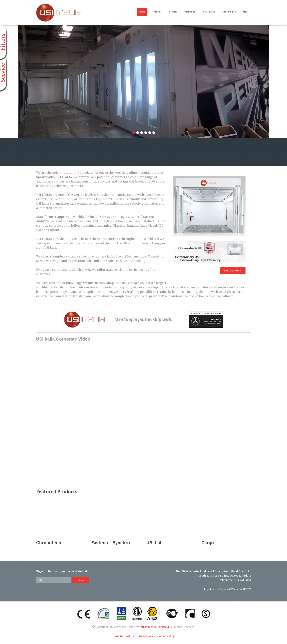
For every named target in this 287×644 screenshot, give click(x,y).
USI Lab (154, 543)
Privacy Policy (146, 636)
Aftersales (190, 12)
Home (142, 12)
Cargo (208, 543)
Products (157, 12)
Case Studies (229, 12)
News (246, 12)
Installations (209, 12)
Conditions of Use (124, 636)
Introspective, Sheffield (154, 627)
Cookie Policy (166, 636)
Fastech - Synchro (111, 543)
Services (173, 12)
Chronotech (49, 543)
